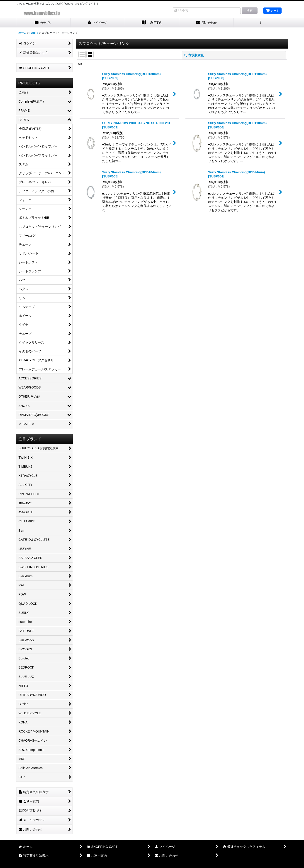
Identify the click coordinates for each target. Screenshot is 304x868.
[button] (261, 23)
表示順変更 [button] (194, 55)
